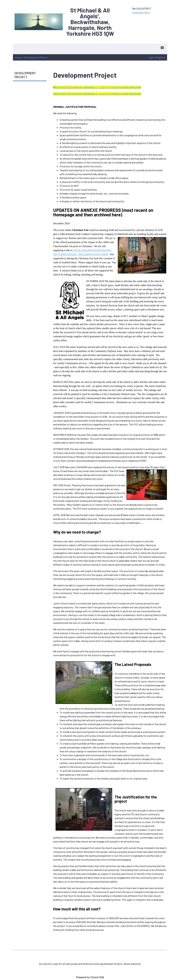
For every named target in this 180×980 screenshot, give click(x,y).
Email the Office (141, 12)
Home (18, 57)
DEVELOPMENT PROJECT (25, 75)
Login (151, 57)
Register (161, 57)
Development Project (36, 57)
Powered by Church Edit (90, 977)
